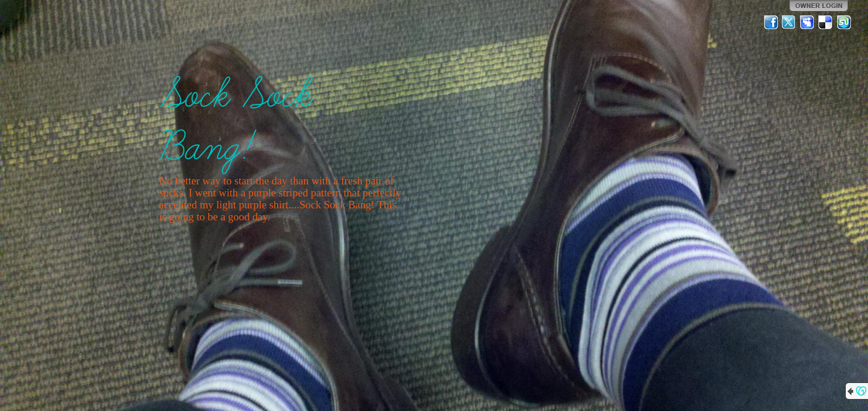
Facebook (771, 22)
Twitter (789, 22)
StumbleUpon (844, 22)
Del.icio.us (826, 22)
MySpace (808, 22)
